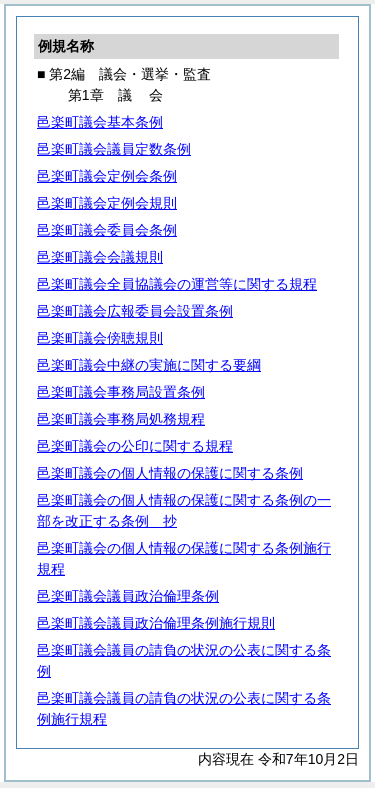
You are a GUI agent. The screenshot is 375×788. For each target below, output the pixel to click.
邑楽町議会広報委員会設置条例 (135, 311)
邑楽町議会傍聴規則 (100, 338)
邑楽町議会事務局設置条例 (121, 392)
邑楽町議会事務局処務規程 (121, 419)
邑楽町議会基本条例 (100, 122)
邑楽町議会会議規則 (100, 257)
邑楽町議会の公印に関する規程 (135, 446)
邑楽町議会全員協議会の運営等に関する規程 (177, 284)
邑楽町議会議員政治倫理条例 (128, 596)
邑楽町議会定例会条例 (107, 176)
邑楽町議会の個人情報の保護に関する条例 (170, 473)
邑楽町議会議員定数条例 (114, 149)
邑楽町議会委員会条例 (107, 230)
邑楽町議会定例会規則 (107, 203)
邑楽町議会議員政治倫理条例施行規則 (156, 623)
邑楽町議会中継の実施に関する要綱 (149, 365)
